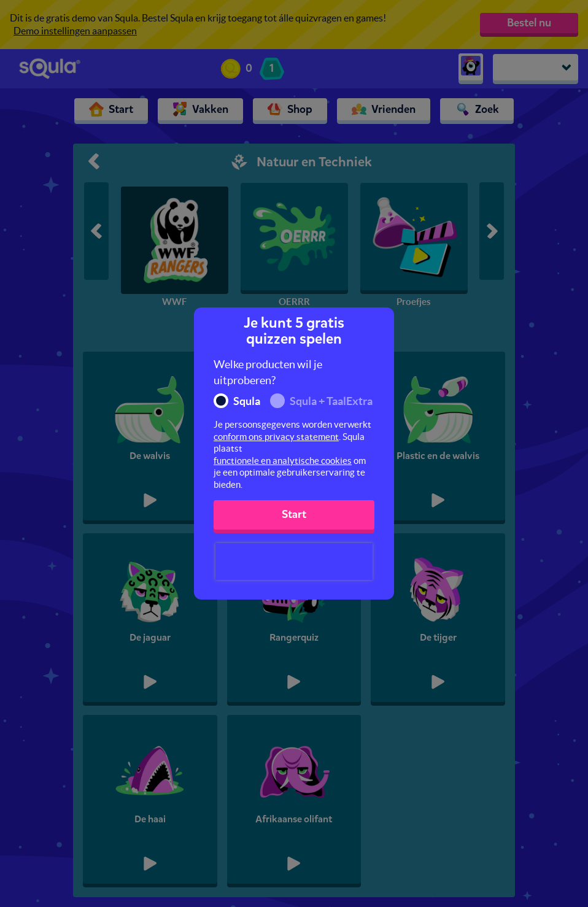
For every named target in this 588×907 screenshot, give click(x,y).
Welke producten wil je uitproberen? (268, 372)
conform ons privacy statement (276, 437)
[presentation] (294, 562)
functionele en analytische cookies (283, 461)
